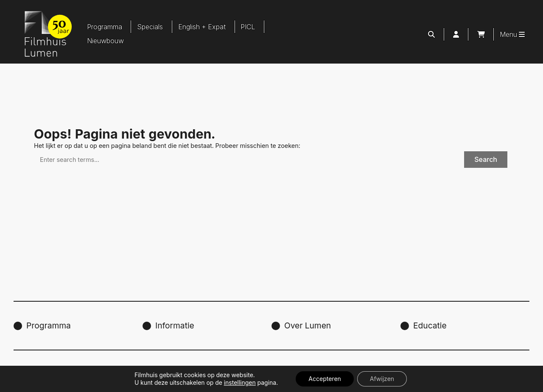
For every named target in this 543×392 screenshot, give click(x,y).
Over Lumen (308, 325)
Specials (150, 27)
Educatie (430, 325)
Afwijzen (382, 379)
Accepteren (325, 379)
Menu (512, 34)
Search (486, 159)
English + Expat (202, 27)
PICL (248, 27)
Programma (105, 27)
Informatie (175, 325)
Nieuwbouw (105, 41)
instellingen (240, 382)
